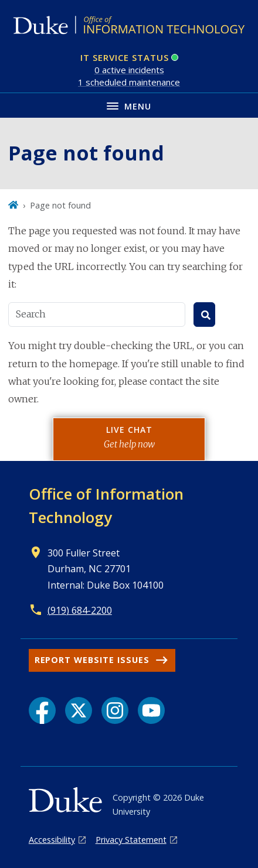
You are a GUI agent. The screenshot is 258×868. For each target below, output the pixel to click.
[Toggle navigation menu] (129, 105)
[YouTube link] (151, 710)
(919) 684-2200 (80, 610)
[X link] (79, 710)
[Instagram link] (115, 710)
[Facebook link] (42, 710)
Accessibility (52, 840)
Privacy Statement (131, 840)
